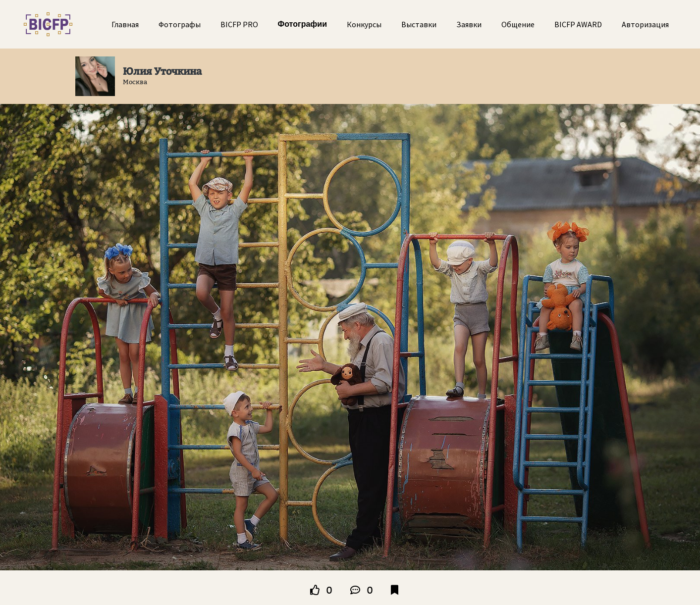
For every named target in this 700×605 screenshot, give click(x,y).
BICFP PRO (239, 24)
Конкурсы (364, 24)
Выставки (419, 24)
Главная (125, 24)
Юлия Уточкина (162, 71)
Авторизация (645, 24)
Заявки (469, 24)
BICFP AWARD (578, 24)
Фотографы (180, 24)
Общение (518, 24)
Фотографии (302, 24)
